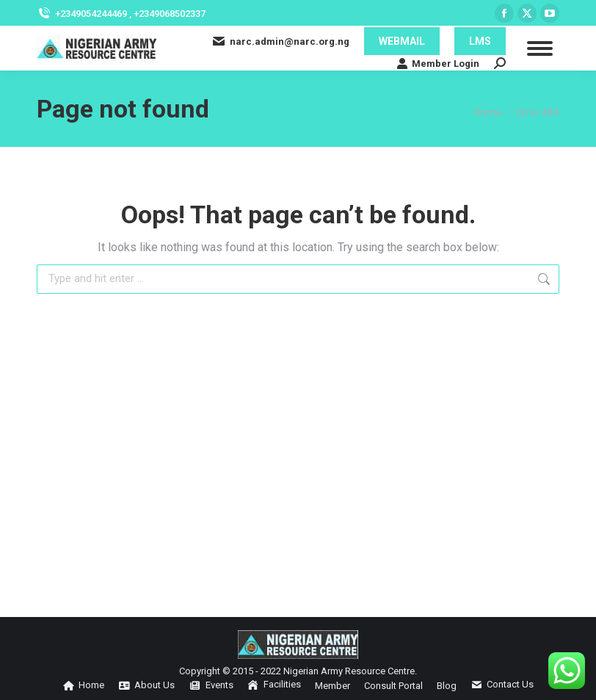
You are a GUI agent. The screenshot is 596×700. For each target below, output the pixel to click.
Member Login (438, 63)
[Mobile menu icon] (540, 48)
